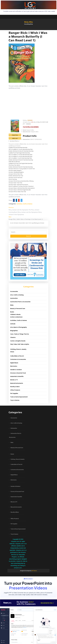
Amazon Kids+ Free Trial (15, 183)
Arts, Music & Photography (19, 327)
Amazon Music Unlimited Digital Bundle (20, 190)
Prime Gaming (13, 179)
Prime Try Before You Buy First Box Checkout (21, 186)
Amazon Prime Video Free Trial (17, 192)
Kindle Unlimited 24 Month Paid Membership (21, 151)
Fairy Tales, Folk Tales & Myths (20, 344)
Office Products (15, 390)
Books (12, 312)
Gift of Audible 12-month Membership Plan (21, 149)
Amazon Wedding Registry (16, 172)
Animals (13, 324)
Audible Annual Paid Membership (18, 148)
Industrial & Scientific (17, 376)
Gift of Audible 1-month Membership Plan (20, 158)
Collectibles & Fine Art (17, 356)
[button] (28, 29)
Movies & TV (14, 380)
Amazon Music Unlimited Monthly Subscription (22, 188)
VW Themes (34, 571)
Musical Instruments (17, 383)
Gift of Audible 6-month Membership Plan (20, 156)
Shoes (12, 352)
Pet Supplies (14, 393)
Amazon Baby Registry (15, 170)
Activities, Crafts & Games (24, 204)
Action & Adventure (16, 317)
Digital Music (14, 363)
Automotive (14, 298)
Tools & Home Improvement (19, 397)
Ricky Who (29, 22)
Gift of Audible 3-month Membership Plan (20, 155)
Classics (13, 337)
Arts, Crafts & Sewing (17, 295)
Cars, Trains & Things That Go (20, 334)
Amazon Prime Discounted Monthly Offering (21, 181)
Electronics (14, 366)
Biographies (14, 331)
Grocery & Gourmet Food (18, 373)
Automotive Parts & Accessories (20, 302)
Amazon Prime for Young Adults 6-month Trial (22, 169)
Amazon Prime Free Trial (15, 174)
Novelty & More (15, 387)
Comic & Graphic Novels (18, 341)
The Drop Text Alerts (14, 165)
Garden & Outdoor (16, 370)
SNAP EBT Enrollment (14, 162)
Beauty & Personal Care (18, 309)
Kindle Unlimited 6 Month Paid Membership (21, 167)
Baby (12, 305)
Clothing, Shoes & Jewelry (18, 349)
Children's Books (15, 314)
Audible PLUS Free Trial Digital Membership (21, 163)
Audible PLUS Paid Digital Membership (19, 153)
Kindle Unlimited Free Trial (16, 176)
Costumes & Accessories (18, 359)
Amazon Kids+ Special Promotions (18, 185)
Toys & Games (15, 400)
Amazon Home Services (15, 178)
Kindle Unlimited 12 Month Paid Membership (21, 160)
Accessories (14, 291)
